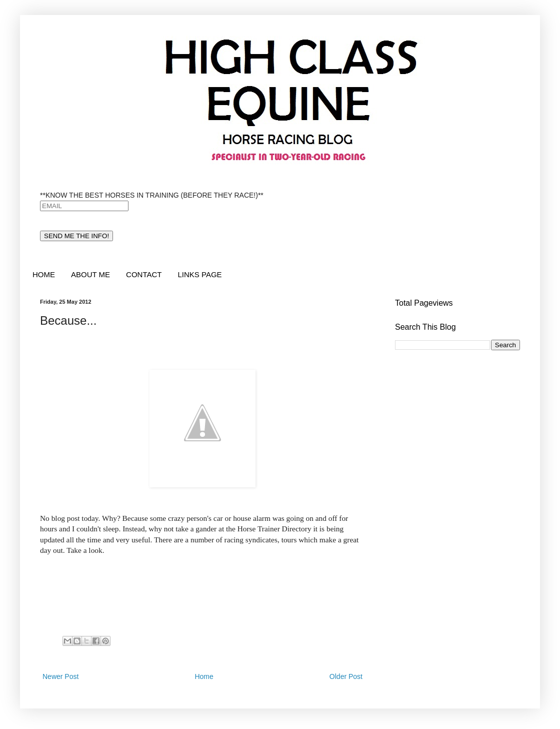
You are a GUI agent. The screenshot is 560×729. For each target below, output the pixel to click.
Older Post (346, 676)
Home (204, 676)
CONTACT (144, 274)
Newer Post (60, 676)
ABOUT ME (90, 274)
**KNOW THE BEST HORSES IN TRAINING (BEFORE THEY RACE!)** (152, 195)
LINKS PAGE (199, 274)
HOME (44, 274)
